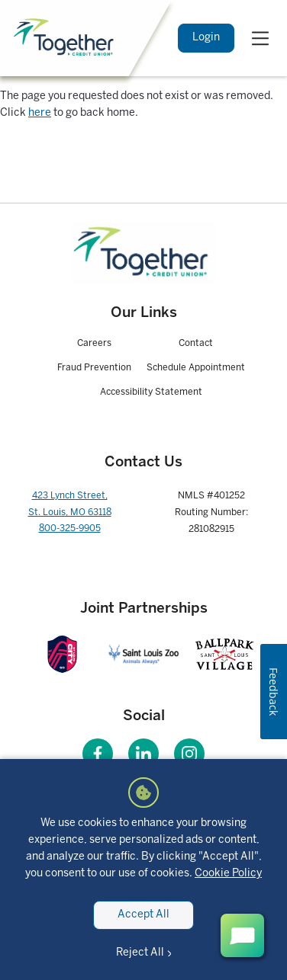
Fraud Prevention (94, 368)
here (40, 113)
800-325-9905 (70, 528)
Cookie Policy (228, 874)
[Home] (66, 38)
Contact (196, 343)
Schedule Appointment (196, 368)
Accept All (143, 915)
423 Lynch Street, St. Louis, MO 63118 (70, 504)
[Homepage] (143, 253)
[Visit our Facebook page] (98, 754)
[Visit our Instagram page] (189, 754)
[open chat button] (242, 935)
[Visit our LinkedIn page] (143, 754)
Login (206, 38)
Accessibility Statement (151, 392)
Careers (94, 343)
